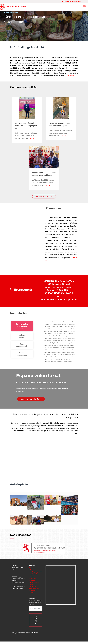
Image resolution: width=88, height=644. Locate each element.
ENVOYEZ (36, 620)
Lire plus (32, 138)
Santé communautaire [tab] (22, 345)
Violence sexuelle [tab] (22, 336)
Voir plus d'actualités (44, 196)
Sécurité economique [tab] (22, 354)
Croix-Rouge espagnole (35, 572)
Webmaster (76, 1)
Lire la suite (71, 76)
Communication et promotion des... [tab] (22, 326)
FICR (30, 568)
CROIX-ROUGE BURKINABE (16, 7)
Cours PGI (32, 593)
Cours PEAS (32, 591)
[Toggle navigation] (84, 6)
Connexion (66, 1)
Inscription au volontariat (31, 399)
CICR (30, 570)
